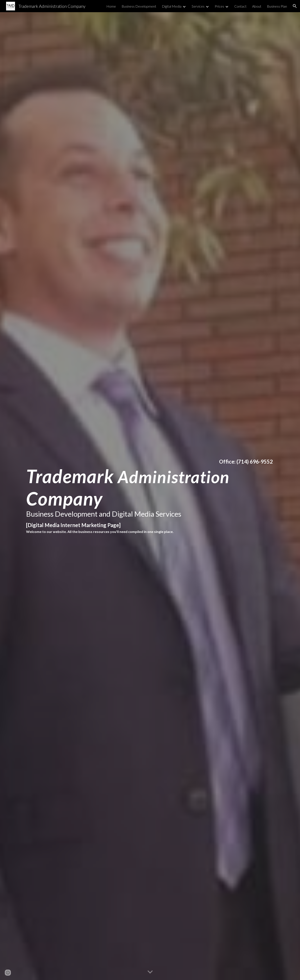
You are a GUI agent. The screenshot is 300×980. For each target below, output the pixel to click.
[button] (295, 6)
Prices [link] (219, 6)
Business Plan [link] (277, 6)
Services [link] (198, 6)
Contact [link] (240, 6)
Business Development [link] (139, 6)
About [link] (257, 6)
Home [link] (111, 6)
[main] (150, 496)
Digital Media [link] (172, 6)
